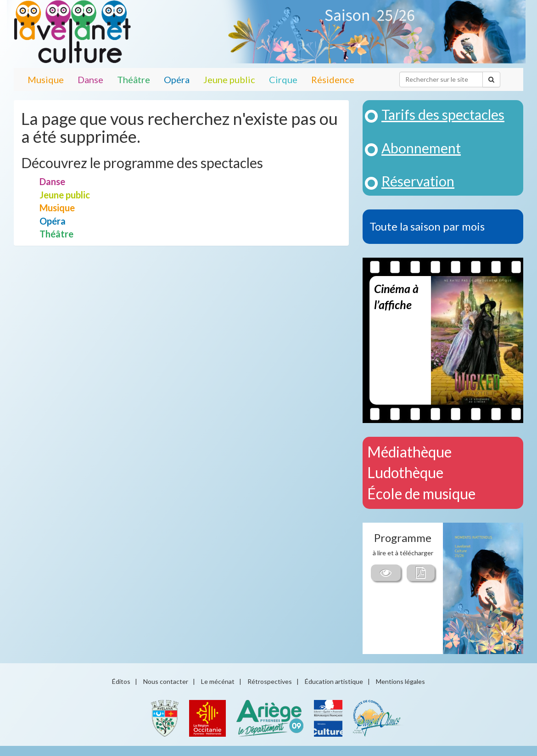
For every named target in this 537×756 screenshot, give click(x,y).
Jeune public (229, 79)
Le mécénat (218, 681)
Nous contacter (166, 681)
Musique (46, 79)
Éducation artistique (334, 681)
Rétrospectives (270, 681)
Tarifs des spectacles (443, 114)
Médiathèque (409, 452)
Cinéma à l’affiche (396, 297)
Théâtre (134, 79)
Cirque (283, 79)
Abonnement (421, 148)
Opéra (177, 79)
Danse (90, 79)
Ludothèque (405, 472)
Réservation (418, 181)
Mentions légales (400, 681)
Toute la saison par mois (427, 226)
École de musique (421, 494)
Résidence (333, 79)
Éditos (121, 681)
